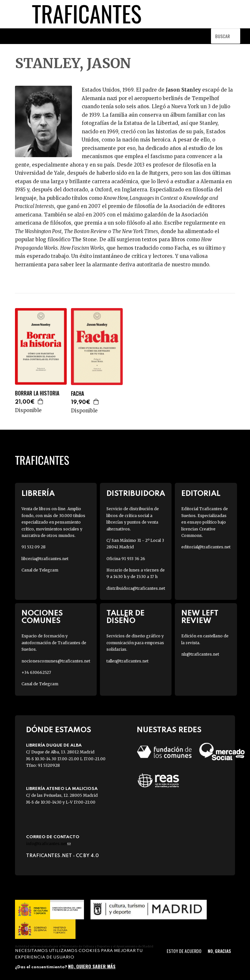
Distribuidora (136, 494)
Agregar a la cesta (41, 401)
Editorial (201, 494)
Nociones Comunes (42, 617)
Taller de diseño (125, 617)
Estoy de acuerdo (184, 951)
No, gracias (219, 951)
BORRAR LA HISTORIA (37, 393)
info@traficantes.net (48, 844)
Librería (38, 494)
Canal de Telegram (40, 570)
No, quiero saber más (92, 966)
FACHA (77, 394)
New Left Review (200, 617)
